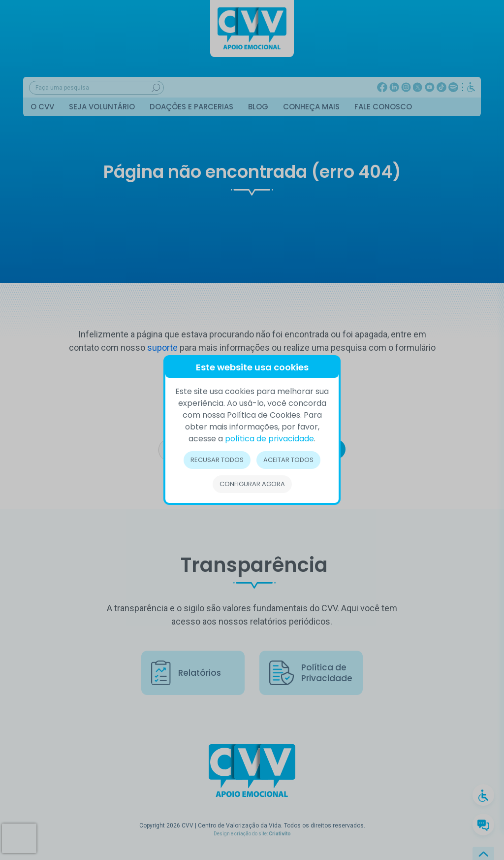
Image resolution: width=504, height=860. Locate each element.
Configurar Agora (252, 484)
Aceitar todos (288, 460)
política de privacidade (269, 439)
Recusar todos (217, 460)
